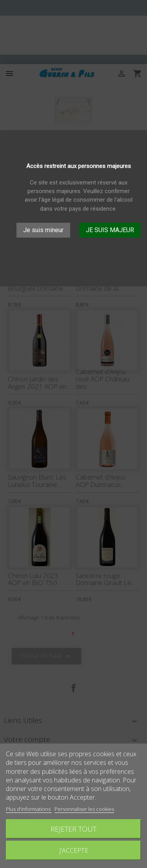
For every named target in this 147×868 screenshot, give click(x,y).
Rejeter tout (73, 829)
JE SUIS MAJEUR (110, 230)
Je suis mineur (43, 230)
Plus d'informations (29, 809)
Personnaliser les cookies (84, 809)
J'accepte (74, 850)
